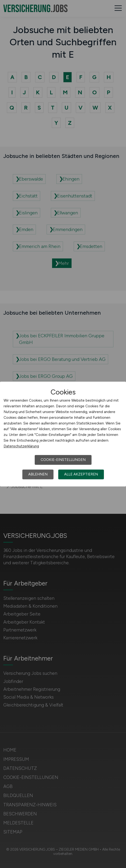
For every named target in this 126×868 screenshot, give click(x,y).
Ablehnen (38, 474)
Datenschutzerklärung (21, 446)
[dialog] (63, 434)
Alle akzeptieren (81, 474)
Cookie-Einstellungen (63, 460)
